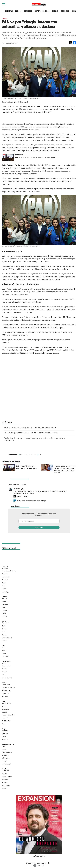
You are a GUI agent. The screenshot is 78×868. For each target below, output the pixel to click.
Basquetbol (5, 755)
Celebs (4, 653)
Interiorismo (5, 696)
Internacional (6, 577)
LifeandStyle (5, 592)
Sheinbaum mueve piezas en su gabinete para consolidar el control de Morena (30, 428)
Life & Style (6, 661)
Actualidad (5, 731)
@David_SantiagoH (21, 102)
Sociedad (65, 11)
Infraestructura (6, 691)
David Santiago (18, 489)
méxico (18, 11)
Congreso (19, 155)
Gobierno (5, 599)
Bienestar (5, 783)
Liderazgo (5, 734)
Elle (3, 646)
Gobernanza (5, 709)
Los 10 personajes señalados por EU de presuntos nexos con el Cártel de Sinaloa (31, 433)
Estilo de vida (6, 656)
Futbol (4, 746)
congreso (28, 11)
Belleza (4, 635)
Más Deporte (6, 758)
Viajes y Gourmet (7, 638)
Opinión (4, 613)
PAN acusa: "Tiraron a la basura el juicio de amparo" (36, 157)
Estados (4, 610)
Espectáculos (6, 623)
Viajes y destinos (7, 777)
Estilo (4, 663)
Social (4, 706)
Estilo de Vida (6, 786)
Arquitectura (6, 694)
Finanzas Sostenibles (8, 715)
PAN (40, 455)
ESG (3, 586)
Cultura (4, 641)
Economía (5, 574)
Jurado (4, 789)
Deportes (5, 669)
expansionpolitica (39, 865)
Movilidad (5, 712)
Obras (4, 583)
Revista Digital (6, 764)
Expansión (6, 566)
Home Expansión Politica (9, 571)
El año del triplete (39, 856)
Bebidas (4, 774)
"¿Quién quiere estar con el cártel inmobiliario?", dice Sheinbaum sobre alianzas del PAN (64, 469)
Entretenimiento (7, 666)
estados (46, 11)
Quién (4, 621)
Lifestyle (4, 761)
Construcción (6, 685)
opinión (55, 11)
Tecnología (5, 580)
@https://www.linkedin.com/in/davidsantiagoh (31, 501)
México (5, 19)
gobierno (9, 11)
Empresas (5, 568)
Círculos (4, 629)
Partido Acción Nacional (28, 455)
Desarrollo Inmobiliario (8, 688)
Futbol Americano (7, 752)
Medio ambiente (7, 703)
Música (4, 675)
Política (5, 597)
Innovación (5, 718)
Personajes (5, 780)
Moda (4, 632)
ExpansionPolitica (43, 865)
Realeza (4, 626)
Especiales (5, 740)
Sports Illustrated (8, 744)
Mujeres (4, 589)
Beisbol (4, 749)
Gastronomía (6, 771)
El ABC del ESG (6, 721)
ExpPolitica (35, 865)
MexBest (5, 769)
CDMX (37, 11)
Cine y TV (5, 672)
